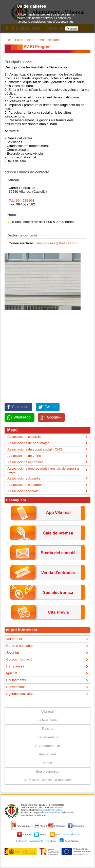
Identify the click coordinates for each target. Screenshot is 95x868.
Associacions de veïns (24, 456)
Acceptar (72, 28)
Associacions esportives (25, 462)
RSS (55, 834)
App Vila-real (21, 826)
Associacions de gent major (28, 443)
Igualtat (12, 673)
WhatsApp (22, 417)
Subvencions (16, 687)
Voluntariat (14, 639)
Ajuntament (48, 754)
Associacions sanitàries (25, 485)
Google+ (54, 417)
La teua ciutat (25, 40)
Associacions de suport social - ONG (35, 449)
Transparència (48, 737)
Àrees (48, 763)
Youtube (24, 834)
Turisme (48, 729)
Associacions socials (23, 491)
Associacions (50, 40)
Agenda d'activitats (20, 694)
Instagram (57, 826)
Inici (8, 40)
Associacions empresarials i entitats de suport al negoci (43, 470)
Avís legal (51, 841)
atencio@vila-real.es (51, 810)
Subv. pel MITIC (71, 834)
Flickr (40, 826)
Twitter (50, 407)
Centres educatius (20, 646)
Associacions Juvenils (24, 478)
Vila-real (48, 712)
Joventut (12, 653)
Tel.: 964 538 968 (22, 200)
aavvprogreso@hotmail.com (57, 243)
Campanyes (15, 666)
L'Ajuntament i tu (48, 746)
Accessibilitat (69, 841)
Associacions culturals (24, 437)
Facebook (20, 407)
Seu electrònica (48, 772)
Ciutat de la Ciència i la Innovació (48, 780)
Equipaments (16, 680)
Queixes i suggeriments (31, 841)
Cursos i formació (19, 659)
